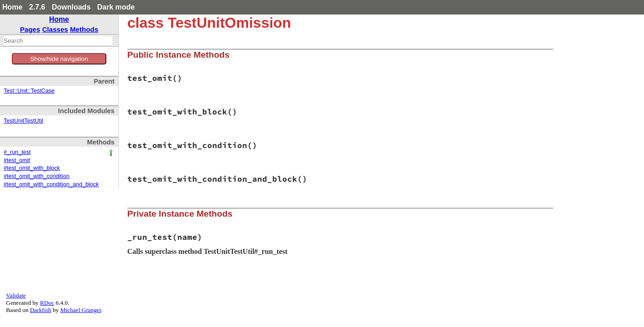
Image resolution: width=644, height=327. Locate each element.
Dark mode (116, 7)
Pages (30, 29)
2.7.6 (37, 7)
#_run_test (17, 152)
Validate (16, 295)
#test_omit (17, 160)
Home (12, 7)
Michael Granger (81, 310)
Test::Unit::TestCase (29, 91)
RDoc (47, 303)
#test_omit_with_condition (37, 176)
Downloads (71, 7)
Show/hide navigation (59, 59)
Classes (55, 29)
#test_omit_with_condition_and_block (51, 184)
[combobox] (58, 40)
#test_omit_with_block (32, 168)
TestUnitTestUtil (23, 121)
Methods (84, 29)
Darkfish (41, 310)
